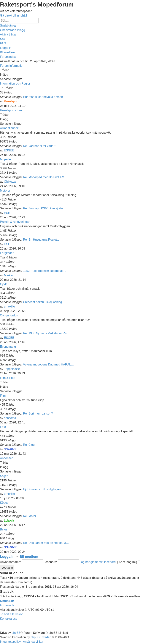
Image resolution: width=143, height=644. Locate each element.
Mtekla (8, 275)
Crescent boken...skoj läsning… (44, 302)
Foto (3, 427)
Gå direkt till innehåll (13, 16)
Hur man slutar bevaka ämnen (43, 97)
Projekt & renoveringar (15, 222)
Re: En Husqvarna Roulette (41, 240)
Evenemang (8, 347)
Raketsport (11, 101)
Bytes (4, 529)
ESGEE (9, 150)
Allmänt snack (9, 128)
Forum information (12, 66)
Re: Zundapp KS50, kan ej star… (45, 208)
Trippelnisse (12, 369)
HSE (7, 213)
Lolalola (9, 521)
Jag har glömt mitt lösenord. (98, 562)
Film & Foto (8, 378)
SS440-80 (11, 449)
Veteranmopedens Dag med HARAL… (49, 364)
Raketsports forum (12, 110)
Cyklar (4, 284)
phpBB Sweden (41, 637)
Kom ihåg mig (130, 562)
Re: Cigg (29, 445)
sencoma (10, 418)
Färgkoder (7, 253)
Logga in (7, 557)
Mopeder (6, 159)
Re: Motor (30, 516)
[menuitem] (12, 30)
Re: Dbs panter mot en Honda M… (46, 543)
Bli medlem (29, 557)
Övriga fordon (9, 315)
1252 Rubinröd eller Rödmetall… (45, 271)
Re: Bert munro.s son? (38, 414)
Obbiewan (11, 182)
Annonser (6, 458)
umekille (9, 306)
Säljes (4, 476)
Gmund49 (7, 601)
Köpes (4, 503)
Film (3, 396)
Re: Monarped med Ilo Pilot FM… (45, 177)
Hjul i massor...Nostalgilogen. (42, 489)
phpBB (16, 633)
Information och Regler (15, 84)
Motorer (5, 191)
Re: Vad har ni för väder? (40, 146)
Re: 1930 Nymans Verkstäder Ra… (46, 333)
